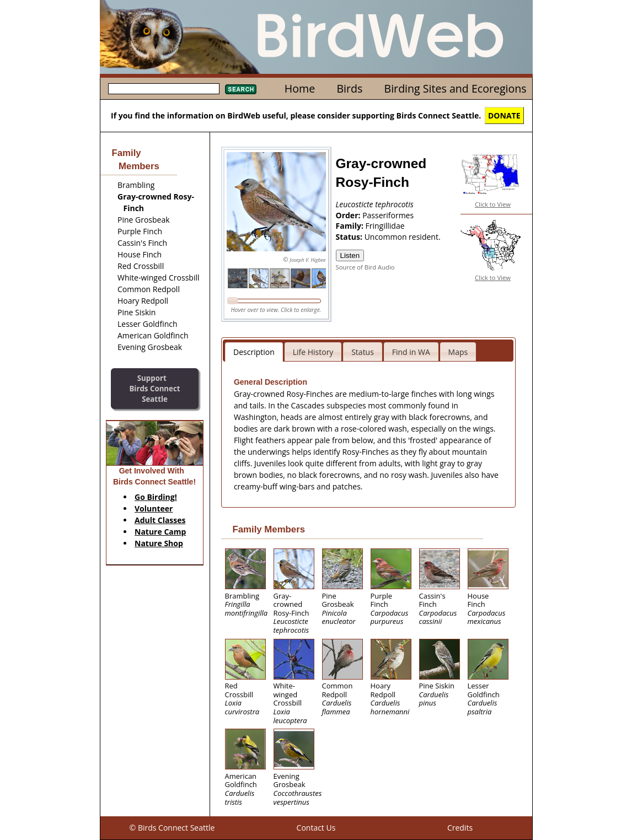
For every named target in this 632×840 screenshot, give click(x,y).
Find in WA (411, 352)
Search (241, 89)
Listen (350, 255)
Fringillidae (385, 226)
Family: (351, 226)
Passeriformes (388, 215)
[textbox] (164, 89)
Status (363, 352)
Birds (349, 88)
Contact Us (316, 828)
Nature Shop (159, 543)
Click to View (493, 204)
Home (300, 88)
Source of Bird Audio (365, 267)
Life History (313, 352)
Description (254, 352)
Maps (458, 352)
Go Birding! (156, 497)
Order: (349, 215)
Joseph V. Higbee (307, 260)
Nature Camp (160, 532)
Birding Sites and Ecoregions (456, 88)
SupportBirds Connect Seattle (154, 388)
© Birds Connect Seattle (172, 828)
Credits (460, 828)
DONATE (504, 115)
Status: (350, 237)
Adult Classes (160, 520)
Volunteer (154, 508)
